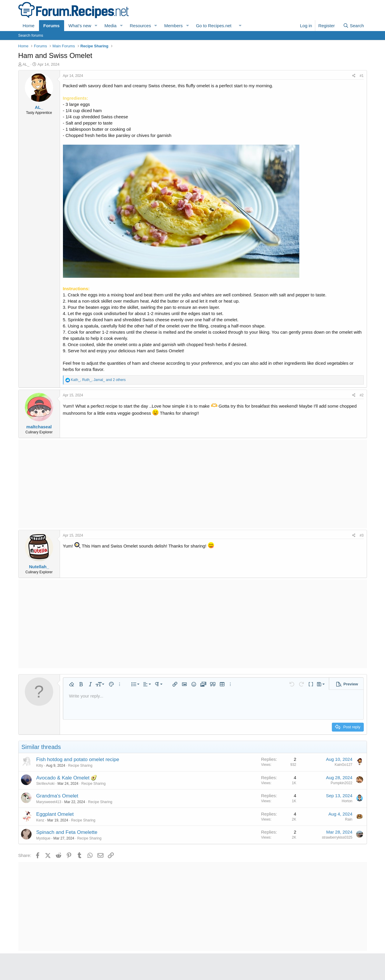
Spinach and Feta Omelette (67, 832)
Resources (140, 26)
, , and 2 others (98, 380)
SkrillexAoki (46, 784)
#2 (362, 395)
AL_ (26, 64)
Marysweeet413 (49, 802)
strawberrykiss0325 (337, 837)
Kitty (40, 766)
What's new (80, 26)
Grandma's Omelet (57, 796)
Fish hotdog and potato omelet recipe (78, 759)
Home (29, 26)
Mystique (43, 838)
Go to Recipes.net (214, 26)
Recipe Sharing (80, 766)
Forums (52, 26)
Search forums (31, 35)
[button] (96, 26)
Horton (347, 801)
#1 (362, 76)
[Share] (354, 76)
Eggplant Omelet (55, 814)
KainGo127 (343, 765)
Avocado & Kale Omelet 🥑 (67, 778)
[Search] (354, 26)
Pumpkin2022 (341, 783)
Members (174, 26)
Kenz (40, 820)
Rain (349, 819)
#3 (362, 535)
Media (110, 26)
